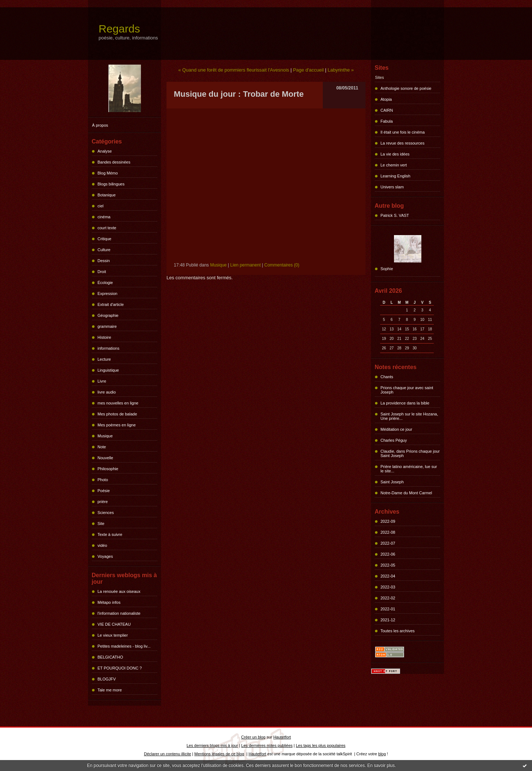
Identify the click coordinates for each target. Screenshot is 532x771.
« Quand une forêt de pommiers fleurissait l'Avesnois (234, 70)
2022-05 (388, 565)
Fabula (387, 121)
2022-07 (388, 543)
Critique (104, 239)
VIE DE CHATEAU (114, 624)
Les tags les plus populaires (321, 745)
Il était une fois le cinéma (403, 132)
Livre (102, 381)
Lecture (104, 359)
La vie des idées (395, 154)
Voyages (105, 556)
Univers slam (392, 187)
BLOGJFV (107, 679)
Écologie (105, 283)
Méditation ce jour (396, 429)
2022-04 (388, 576)
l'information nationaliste (119, 613)
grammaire (107, 326)
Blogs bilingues (111, 184)
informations (108, 348)
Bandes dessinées (114, 162)
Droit (102, 272)
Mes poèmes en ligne (117, 425)
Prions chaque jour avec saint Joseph (407, 390)
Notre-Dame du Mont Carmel (406, 493)
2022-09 (388, 521)
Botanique (107, 195)
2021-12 (388, 620)
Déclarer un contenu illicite (167, 754)
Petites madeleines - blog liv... (124, 646)
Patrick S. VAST (395, 215)
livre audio (107, 392)
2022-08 (388, 532)
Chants (387, 377)
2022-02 (388, 598)
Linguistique (108, 370)
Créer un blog (253, 737)
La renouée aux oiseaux (119, 591)
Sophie (387, 269)
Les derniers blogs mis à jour (212, 745)
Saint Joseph (392, 482)
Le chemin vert (394, 165)
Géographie (108, 315)
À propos (100, 125)
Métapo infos (109, 602)
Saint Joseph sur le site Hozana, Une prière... (409, 416)
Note (102, 447)
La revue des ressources (402, 143)
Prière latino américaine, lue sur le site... (409, 469)
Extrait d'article (111, 304)
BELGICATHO (110, 657)
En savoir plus (381, 766)
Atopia (386, 99)
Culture (104, 250)
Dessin (104, 261)
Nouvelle (105, 458)
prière (103, 502)
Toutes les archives (398, 631)
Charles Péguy (394, 440)
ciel (101, 206)
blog (382, 754)
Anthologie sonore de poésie (406, 88)
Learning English (395, 176)
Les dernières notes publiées (267, 745)
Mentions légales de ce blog (219, 754)
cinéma (104, 217)
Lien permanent (246, 265)
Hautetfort (282, 737)
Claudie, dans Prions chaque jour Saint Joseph (410, 453)
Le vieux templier (113, 635)
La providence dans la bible (405, 403)
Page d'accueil (308, 70)
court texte (107, 228)
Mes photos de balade (117, 414)
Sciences (106, 513)
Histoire (104, 337)
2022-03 (388, 587)
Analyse (105, 151)
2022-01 (388, 609)
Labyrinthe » (341, 70)
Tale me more (110, 690)
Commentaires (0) (282, 265)
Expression (107, 294)
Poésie (104, 491)
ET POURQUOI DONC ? (120, 668)
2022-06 (388, 554)
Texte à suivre (110, 534)
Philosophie (108, 469)
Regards (119, 29)
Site (101, 523)
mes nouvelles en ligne (118, 403)
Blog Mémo (108, 173)
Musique (105, 436)
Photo (103, 480)
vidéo (102, 545)
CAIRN (387, 110)
